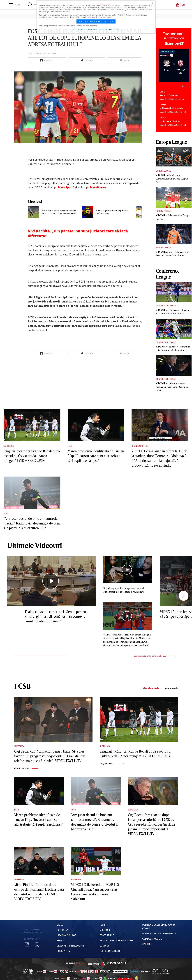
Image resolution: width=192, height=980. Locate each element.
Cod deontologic (152, 939)
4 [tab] (172, 86)
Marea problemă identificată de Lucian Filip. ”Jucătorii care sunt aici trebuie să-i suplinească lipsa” (96, 456)
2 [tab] (167, 86)
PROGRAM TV (64, 951)
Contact (104, 946)
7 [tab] (181, 86)
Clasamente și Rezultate (71, 946)
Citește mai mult (26, 768)
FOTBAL (61, 940)
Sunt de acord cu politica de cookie (96, 21)
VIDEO (60, 925)
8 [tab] (183, 86)
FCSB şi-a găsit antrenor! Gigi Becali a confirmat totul (112, 212)
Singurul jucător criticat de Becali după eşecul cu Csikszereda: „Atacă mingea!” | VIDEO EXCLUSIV (32, 456)
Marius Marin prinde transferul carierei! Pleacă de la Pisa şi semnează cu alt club (59, 212)
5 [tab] (175, 86)
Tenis (103, 925)
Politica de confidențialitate (159, 933)
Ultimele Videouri (35, 545)
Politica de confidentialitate (110, 29)
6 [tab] (178, 86)
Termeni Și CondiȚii (110, 951)
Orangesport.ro (140, 446)
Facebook (27, 945)
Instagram (37, 945)
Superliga (9, 446)
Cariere (147, 944)
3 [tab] (170, 86)
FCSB (30, 54)
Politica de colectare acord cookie (84, 29)
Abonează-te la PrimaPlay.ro (116, 940)
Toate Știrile (107, 935)
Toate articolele (171, 688)
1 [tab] (164, 86)
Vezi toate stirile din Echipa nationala (155, 656)
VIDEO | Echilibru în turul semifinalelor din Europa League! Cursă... (172, 179)
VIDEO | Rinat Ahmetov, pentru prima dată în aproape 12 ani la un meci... (172, 387)
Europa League (164, 171)
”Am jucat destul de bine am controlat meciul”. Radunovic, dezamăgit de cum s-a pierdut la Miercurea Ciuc (32, 523)
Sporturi (105, 930)
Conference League (166, 306)
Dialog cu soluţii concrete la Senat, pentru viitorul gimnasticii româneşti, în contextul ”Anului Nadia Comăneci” (56, 616)
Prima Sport (76, 964)
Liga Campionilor (67, 935)
